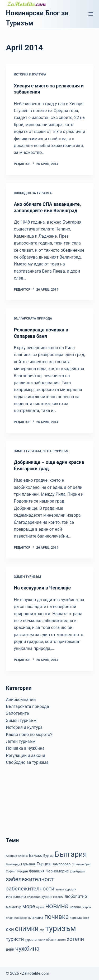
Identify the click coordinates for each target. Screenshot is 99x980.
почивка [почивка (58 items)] (56, 917)
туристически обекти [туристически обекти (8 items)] (41, 940)
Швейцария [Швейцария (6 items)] (77, 872)
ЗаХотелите (18, 713)
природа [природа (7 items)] (76, 918)
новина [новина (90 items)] (57, 906)
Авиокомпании (21, 700)
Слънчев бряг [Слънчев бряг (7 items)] (81, 864)
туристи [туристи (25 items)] (15, 939)
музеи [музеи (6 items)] (40, 907)
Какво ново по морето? (29, 735)
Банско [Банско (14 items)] (36, 855)
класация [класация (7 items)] (34, 897)
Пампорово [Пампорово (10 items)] (61, 864)
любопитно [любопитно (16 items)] (76, 896)
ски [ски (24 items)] (10, 929)
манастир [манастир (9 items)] (14, 907)
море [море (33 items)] (29, 906)
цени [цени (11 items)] (10, 949)
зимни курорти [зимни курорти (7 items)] (66, 889)
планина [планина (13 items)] (36, 917)
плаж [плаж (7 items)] (10, 918)
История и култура (30, 74)
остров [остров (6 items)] (86, 907)
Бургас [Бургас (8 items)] (48, 856)
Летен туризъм (56, 451)
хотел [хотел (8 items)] (62, 940)
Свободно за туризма (33, 193)
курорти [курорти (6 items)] (58, 897)
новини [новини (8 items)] (75, 907)
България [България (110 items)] (71, 854)
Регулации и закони (26, 755)
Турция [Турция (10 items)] (22, 871)
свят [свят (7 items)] (86, 918)
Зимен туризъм (27, 451)
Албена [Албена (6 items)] (23, 856)
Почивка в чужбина (25, 748)
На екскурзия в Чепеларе (43, 588)
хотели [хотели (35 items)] (75, 939)
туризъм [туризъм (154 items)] (60, 928)
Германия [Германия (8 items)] (28, 864)
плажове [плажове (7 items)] (20, 918)
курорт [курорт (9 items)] (47, 897)
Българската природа (33, 318)
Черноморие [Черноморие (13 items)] (57, 871)
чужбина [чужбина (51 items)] (27, 949)
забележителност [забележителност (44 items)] (30, 879)
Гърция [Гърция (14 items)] (44, 864)
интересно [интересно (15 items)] (16, 897)
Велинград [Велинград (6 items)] (13, 864)
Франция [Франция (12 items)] (37, 871)
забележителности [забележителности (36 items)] (30, 889)
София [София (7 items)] (11, 871)
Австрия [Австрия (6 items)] (12, 856)
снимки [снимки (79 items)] (27, 929)
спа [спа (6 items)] (42, 930)
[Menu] (91, 14)
